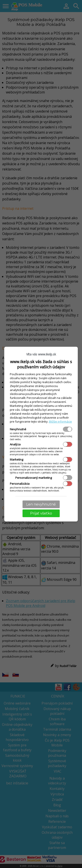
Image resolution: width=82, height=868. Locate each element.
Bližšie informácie (60, 421)
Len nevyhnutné (41, 504)
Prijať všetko (41, 513)
